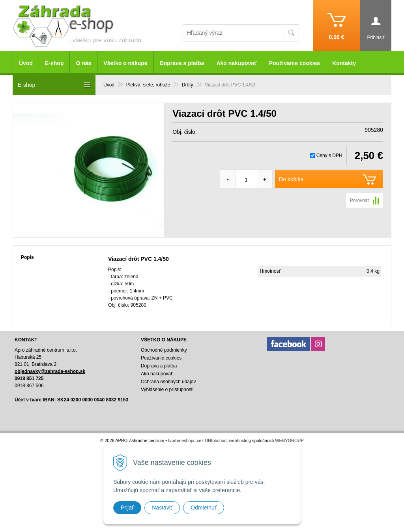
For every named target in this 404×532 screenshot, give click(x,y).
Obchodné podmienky (164, 350)
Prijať (127, 508)
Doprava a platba (182, 63)
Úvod (26, 63)
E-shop (54, 63)
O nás (83, 63)
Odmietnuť (204, 508)
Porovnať (360, 200)
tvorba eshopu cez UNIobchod (197, 440)
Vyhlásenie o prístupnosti (167, 390)
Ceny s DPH (329, 155)
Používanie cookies (295, 63)
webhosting (240, 440)
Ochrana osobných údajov (168, 382)
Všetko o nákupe (125, 63)
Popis (27, 257)
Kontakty (344, 63)
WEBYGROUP (289, 440)
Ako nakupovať (236, 63)
